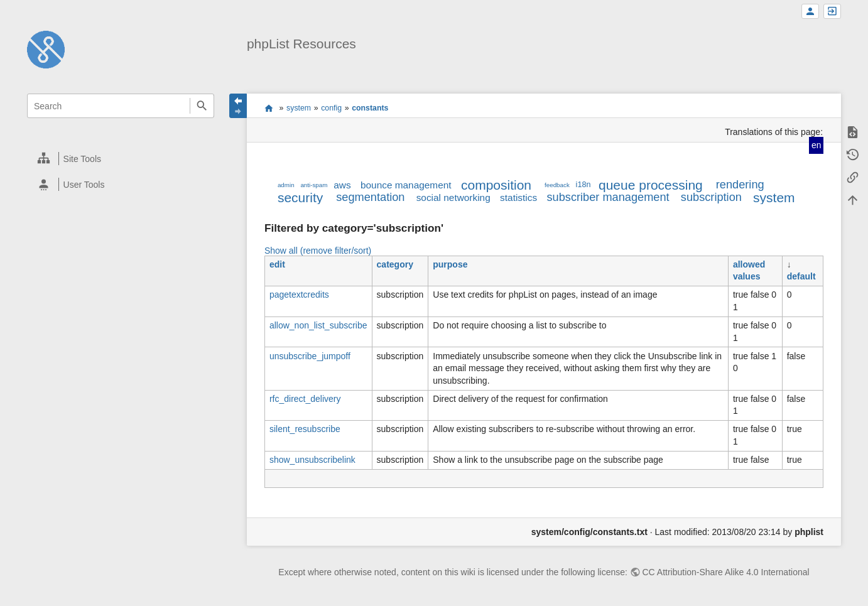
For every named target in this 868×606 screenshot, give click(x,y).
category (395, 264)
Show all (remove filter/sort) (318, 251)
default (801, 276)
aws (342, 185)
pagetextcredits (299, 295)
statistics (518, 197)
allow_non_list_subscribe (318, 325)
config (331, 108)
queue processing (651, 185)
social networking (453, 197)
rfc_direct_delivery (305, 399)
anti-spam (314, 185)
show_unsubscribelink (312, 460)
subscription (711, 197)
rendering (740, 185)
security (300, 197)
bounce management (406, 185)
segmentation (370, 197)
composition (496, 185)
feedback (557, 185)
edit (277, 264)
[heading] (121, 159)
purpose (450, 264)
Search (202, 106)
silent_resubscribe (305, 429)
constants (370, 108)
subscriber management (608, 197)
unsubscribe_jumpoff (310, 356)
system (299, 108)
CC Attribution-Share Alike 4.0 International (725, 572)
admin (286, 185)
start (269, 108)
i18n (583, 185)
